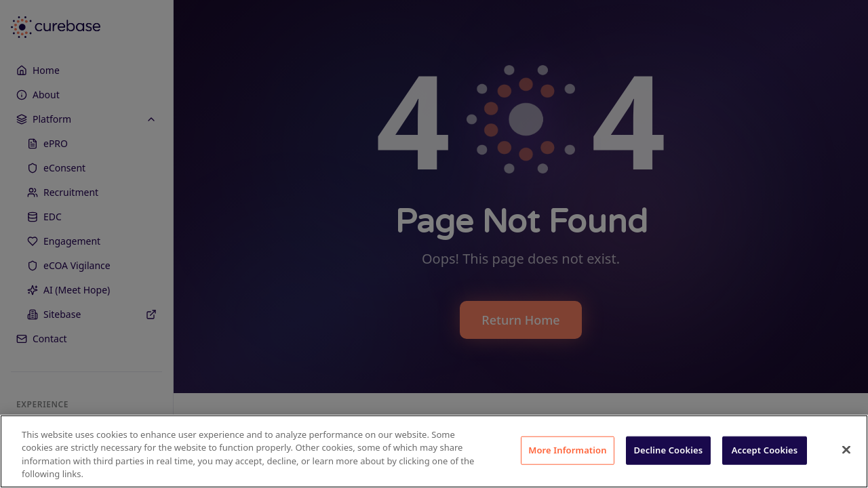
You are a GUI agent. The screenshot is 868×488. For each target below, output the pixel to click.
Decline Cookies (668, 450)
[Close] (846, 449)
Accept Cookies (765, 450)
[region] (434, 451)
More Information (568, 450)
